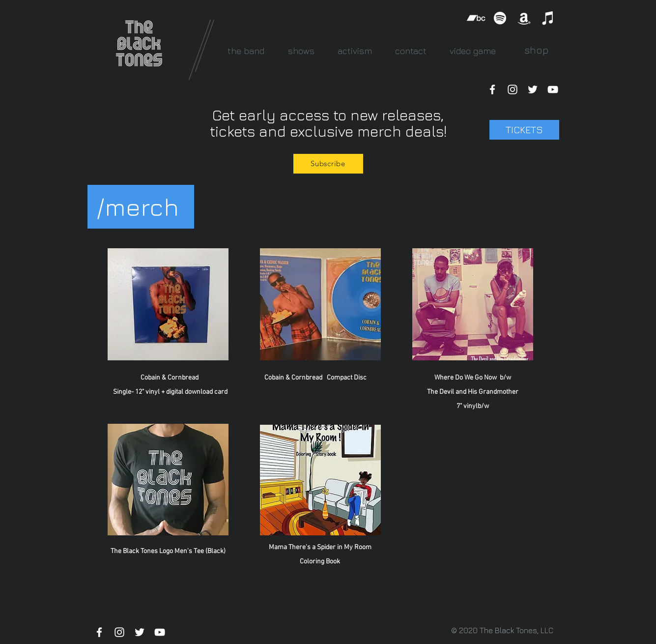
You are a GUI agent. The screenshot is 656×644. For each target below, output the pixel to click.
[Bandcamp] (476, 18)
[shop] (537, 50)
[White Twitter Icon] (533, 89)
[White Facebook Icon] (492, 89)
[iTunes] (548, 18)
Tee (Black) (210, 551)
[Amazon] (524, 18)
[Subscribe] (328, 164)
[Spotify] (500, 18)
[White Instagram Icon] (513, 89)
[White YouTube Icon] (553, 89)
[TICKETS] (524, 130)
